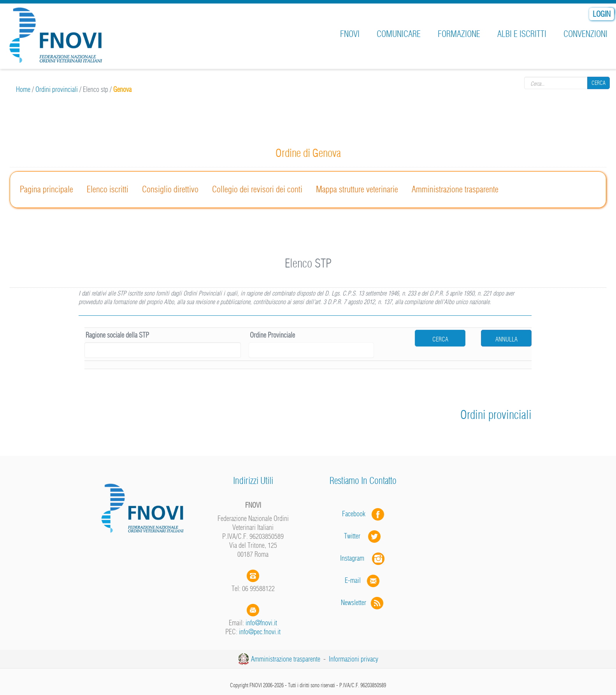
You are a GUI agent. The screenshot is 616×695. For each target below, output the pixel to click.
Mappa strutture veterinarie (357, 189)
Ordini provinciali (57, 89)
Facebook (356, 514)
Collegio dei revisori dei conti (257, 189)
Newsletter (363, 603)
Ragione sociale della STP (117, 335)
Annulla (506, 339)
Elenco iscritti (108, 189)
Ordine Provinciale (272, 335)
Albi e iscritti (522, 34)
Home (23, 89)
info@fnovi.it (261, 623)
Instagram (363, 558)
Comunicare (399, 34)
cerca (440, 339)
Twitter (363, 536)
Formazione (459, 34)
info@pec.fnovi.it (260, 632)
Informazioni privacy (354, 659)
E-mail (353, 580)
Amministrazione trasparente (455, 189)
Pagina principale (47, 189)
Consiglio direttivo (170, 189)
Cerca (598, 83)
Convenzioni (585, 34)
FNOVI (350, 34)
